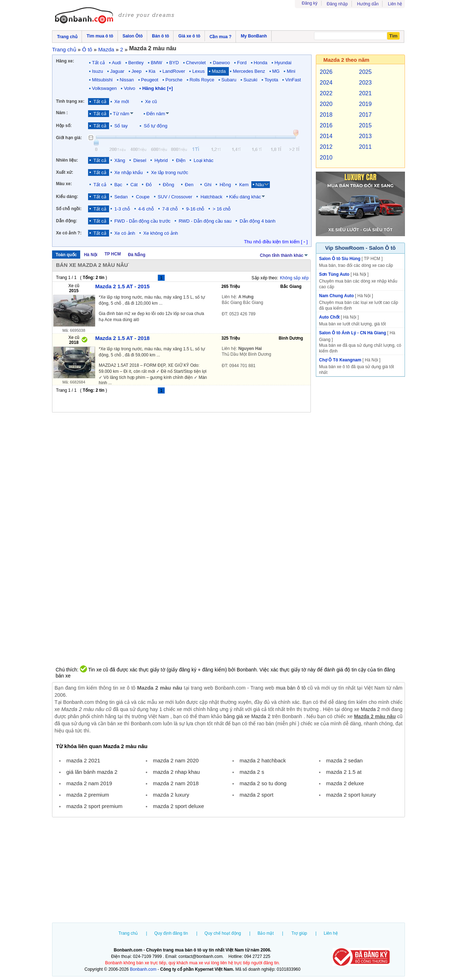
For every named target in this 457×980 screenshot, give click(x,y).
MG (276, 71)
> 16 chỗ (222, 209)
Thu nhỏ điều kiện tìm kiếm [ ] (276, 242)
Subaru (229, 80)
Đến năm (156, 114)
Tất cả (98, 63)
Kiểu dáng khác (245, 197)
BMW (156, 63)
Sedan (121, 197)
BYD (174, 63)
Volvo (129, 88)
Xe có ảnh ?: (69, 233)
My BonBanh (254, 36)
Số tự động (155, 126)
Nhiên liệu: (67, 160)
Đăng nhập (337, 4)
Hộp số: (64, 126)
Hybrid (161, 160)
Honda (261, 63)
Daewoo (221, 63)
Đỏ (150, 185)
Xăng (120, 160)
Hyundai (283, 63)
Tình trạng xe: (70, 101)
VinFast (293, 80)
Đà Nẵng (137, 255)
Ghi (208, 185)
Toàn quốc (66, 255)
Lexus (198, 71)
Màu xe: (64, 184)
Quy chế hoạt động (223, 933)
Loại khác (203, 160)
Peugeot (150, 80)
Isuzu (97, 71)
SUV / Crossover (175, 197)
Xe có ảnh (125, 233)
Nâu (260, 185)
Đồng (170, 185)
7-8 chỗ (170, 209)
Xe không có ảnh (161, 233)
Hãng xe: (65, 61)
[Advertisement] (229, 871)
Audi (117, 63)
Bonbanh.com (143, 969)
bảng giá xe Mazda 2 (247, 716)
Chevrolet (196, 63)
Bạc (118, 185)
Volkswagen (104, 88)
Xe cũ (151, 101)
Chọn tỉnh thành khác (284, 255)
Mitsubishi (102, 80)
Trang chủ (128, 933)
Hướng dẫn (368, 4)
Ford (242, 63)
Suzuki (250, 80)
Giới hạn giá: (69, 138)
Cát (134, 185)
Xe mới (122, 101)
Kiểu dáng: (67, 197)
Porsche (174, 80)
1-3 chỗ (122, 209)
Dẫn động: (66, 221)
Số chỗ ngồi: (69, 209)
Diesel (140, 160)
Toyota (271, 80)
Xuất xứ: (65, 172)
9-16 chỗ (195, 209)
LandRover (174, 71)
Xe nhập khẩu (129, 172)
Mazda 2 (370, 709)
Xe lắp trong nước (169, 172)
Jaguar (117, 71)
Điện (181, 160)
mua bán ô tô (291, 688)
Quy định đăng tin (171, 933)
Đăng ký (310, 3)
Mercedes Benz (249, 71)
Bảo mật (265, 933)
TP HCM (113, 254)
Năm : (62, 113)
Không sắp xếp (294, 278)
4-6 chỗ (146, 209)
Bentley (136, 63)
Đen (191, 185)
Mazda (219, 71)
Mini (291, 71)
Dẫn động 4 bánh (257, 221)
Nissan (127, 80)
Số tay (121, 126)
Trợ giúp (299, 933)
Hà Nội (91, 255)
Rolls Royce (202, 80)
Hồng (225, 185)
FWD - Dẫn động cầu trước (142, 221)
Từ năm (121, 114)
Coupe (143, 197)
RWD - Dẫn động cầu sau (205, 221)
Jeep (137, 71)
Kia (152, 71)
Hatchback (211, 197)
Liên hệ (395, 4)
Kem (244, 185)
